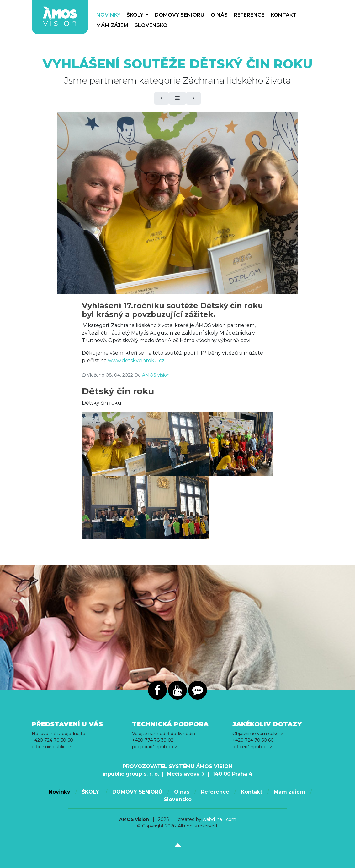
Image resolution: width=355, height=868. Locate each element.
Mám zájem (112, 25)
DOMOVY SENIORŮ (180, 15)
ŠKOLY (138, 15)
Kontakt (284, 15)
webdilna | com (219, 819)
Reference (249, 15)
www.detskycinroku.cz (136, 360)
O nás (219, 15)
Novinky (108, 15)
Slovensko (151, 25)
